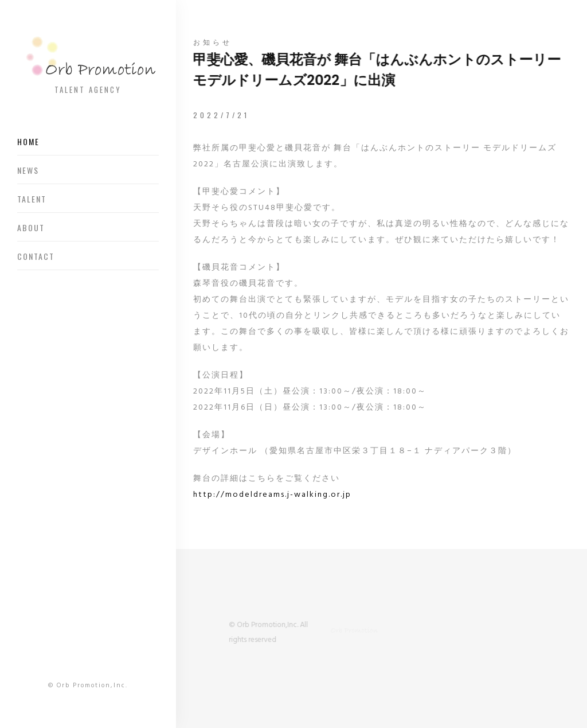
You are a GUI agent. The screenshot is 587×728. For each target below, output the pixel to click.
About (31, 227)
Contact (36, 256)
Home (28, 141)
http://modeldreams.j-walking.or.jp (272, 495)
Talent (32, 199)
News (28, 170)
